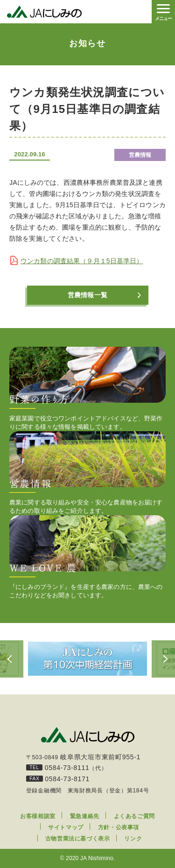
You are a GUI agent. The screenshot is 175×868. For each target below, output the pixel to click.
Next (163, 659)
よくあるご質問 (134, 816)
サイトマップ (66, 827)
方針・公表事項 (119, 827)
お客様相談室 (38, 816)
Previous (12, 659)
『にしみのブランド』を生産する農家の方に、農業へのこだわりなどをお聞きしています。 (87, 557)
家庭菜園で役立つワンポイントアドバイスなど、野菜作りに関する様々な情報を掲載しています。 (87, 388)
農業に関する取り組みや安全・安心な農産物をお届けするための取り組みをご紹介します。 (87, 473)
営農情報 (140, 155)
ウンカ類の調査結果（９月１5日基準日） (82, 261)
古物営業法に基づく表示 (78, 839)
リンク (133, 839)
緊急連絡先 (85, 816)
